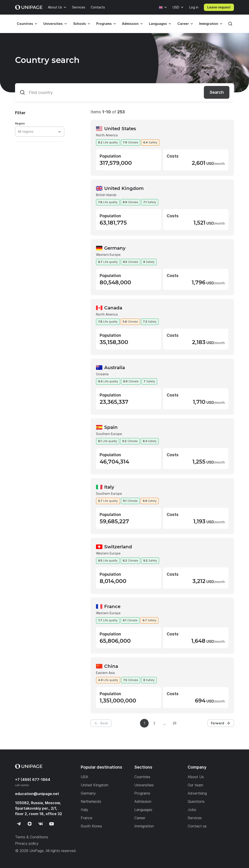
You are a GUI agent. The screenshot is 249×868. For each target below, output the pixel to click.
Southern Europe (109, 434)
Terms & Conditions (32, 837)
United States (120, 129)
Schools (80, 24)
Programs (104, 24)
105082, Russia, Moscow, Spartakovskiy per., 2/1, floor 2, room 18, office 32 (39, 808)
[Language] (163, 7)
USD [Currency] (176, 7)
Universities (53, 24)
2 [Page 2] (154, 723)
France (112, 606)
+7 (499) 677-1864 (33, 780)
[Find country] (124, 92)
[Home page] (29, 7)
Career (183, 24)
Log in (194, 7)
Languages (158, 24)
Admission (130, 24)
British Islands (106, 195)
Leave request (219, 7)
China (111, 666)
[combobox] (39, 132)
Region (20, 123)
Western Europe (108, 255)
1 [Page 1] (144, 723)
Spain (111, 427)
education (37, 794)
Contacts (98, 7)
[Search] (230, 24)
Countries (25, 24)
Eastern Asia (105, 673)
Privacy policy (27, 843)
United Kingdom (124, 188)
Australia (115, 368)
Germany (115, 248)
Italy (109, 487)
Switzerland (118, 547)
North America (107, 135)
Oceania (102, 374)
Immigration (209, 24)
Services (79, 7)
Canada (113, 308)
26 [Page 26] (175, 723)
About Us (55, 7)
